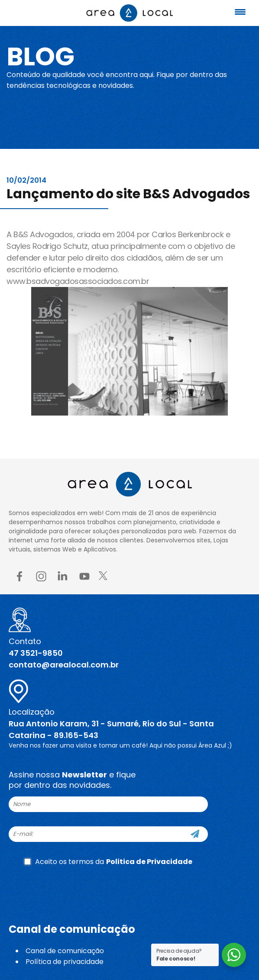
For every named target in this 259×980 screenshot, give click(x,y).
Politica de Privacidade (149, 862)
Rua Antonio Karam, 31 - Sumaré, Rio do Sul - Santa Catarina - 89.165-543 (111, 729)
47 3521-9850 (36, 653)
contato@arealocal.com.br (64, 665)
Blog (40, 56)
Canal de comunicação (65, 951)
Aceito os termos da (108, 862)
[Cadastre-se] (195, 834)
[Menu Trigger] (240, 12)
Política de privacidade (65, 962)
